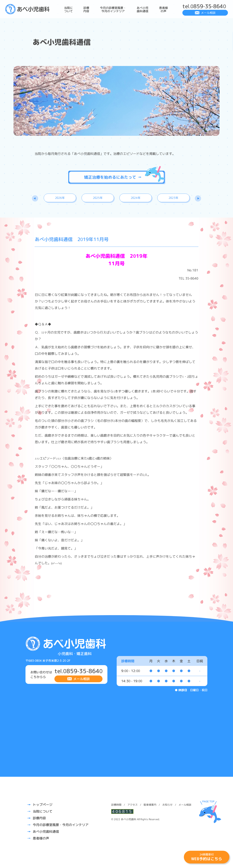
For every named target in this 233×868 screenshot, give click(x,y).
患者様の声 (163, 9)
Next (198, 198)
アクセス (133, 805)
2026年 (60, 198)
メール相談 (208, 13)
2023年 (174, 198)
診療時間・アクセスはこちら (222, 41)
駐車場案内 (150, 805)
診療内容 (86, 9)
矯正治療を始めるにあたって (113, 177)
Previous (35, 198)
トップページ (43, 805)
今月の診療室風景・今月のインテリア (113, 9)
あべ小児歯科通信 (143, 9)
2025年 (98, 198)
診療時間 (116, 805)
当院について (68, 9)
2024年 (136, 198)
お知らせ (167, 805)
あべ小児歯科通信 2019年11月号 (72, 239)
